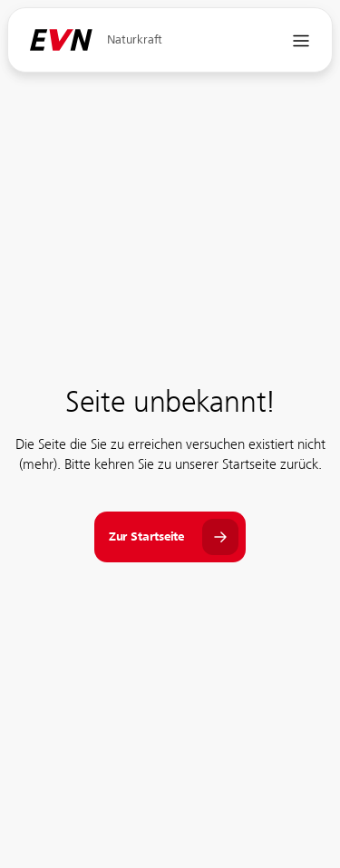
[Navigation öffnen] (301, 40)
